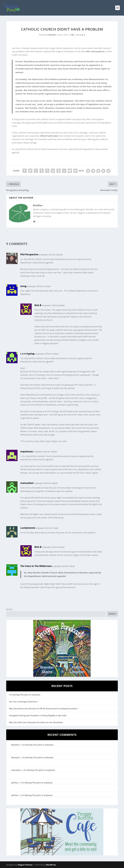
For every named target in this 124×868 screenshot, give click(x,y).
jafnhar (15, 783)
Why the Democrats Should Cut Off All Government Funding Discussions (43, 709)
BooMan (52, 35)
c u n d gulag (27, 354)
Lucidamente (28, 528)
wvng (23, 286)
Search (9, 609)
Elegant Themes (25, 865)
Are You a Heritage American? (23, 702)
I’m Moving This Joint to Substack (25, 695)
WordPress (51, 865)
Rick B (38, 305)
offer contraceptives (95, 51)
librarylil (15, 757)
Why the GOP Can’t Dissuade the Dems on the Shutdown (36, 722)
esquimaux (27, 451)
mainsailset (27, 483)
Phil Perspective (29, 254)
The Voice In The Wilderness (36, 566)
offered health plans (49, 136)
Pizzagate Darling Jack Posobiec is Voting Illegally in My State (38, 715)
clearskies (16, 770)
